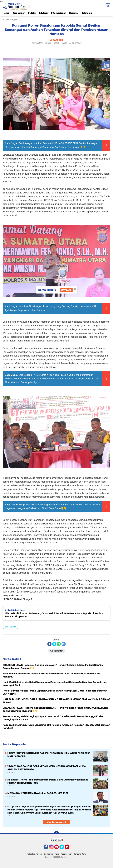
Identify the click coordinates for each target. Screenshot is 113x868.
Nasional (74, 13)
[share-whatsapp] (59, 644)
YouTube (69, 848)
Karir (57, 854)
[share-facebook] (49, 644)
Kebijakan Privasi (34, 854)
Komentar (57, 651)
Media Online (15, 4)
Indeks (32, 13)
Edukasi (43, 13)
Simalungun (11, 627)
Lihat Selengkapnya (57, 822)
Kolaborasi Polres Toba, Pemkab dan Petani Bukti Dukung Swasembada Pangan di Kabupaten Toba (48, 781)
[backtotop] (56, 834)
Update (66, 290)
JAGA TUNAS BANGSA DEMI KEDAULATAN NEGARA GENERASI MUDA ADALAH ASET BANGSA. (46, 768)
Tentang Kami (80, 854)
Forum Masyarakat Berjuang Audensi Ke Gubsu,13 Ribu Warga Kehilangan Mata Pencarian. (49, 754)
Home (6, 13)
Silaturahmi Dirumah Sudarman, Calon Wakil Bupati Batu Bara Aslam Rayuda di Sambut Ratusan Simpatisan (54, 615)
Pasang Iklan (66, 854)
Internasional (58, 13)
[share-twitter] (54, 644)
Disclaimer (48, 854)
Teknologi (87, 13)
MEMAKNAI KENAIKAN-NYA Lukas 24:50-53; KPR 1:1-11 (38, 793)
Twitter (63, 848)
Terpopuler (19, 13)
